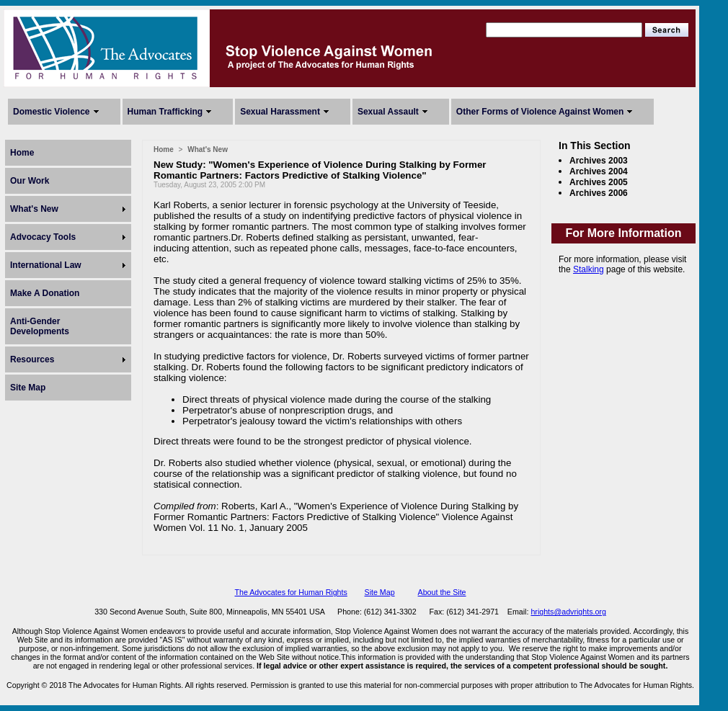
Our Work (30, 181)
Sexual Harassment (280, 112)
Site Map (28, 388)
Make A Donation (45, 293)
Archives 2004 (599, 171)
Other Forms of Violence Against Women (540, 112)
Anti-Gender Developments (40, 326)
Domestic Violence (52, 112)
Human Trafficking (165, 112)
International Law (46, 265)
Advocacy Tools (43, 237)
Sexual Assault (388, 112)
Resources (32, 359)
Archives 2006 (599, 193)
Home (22, 153)
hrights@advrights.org (568, 612)
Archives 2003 (599, 161)
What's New (34, 209)
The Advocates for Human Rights (290, 592)
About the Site (442, 592)
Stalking (589, 269)
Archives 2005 (599, 182)
